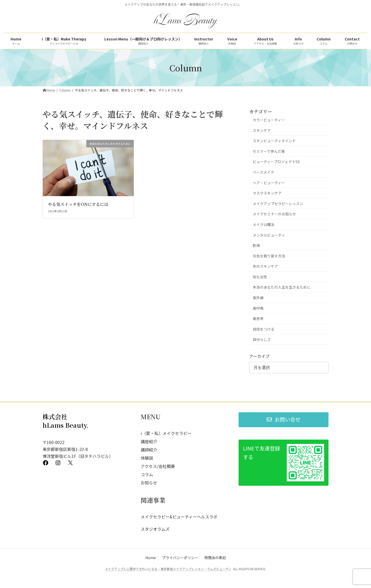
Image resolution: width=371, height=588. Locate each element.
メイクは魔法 (264, 224)
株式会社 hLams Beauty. (65, 421)
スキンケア (262, 130)
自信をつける (264, 329)
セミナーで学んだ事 (269, 151)
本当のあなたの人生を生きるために (282, 287)
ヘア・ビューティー (269, 183)
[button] (284, 420)
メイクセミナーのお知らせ (274, 214)
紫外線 (258, 298)
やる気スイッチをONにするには (78, 204)
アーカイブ (259, 356)
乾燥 (256, 245)
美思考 (258, 318)
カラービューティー (269, 120)
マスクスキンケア (267, 193)
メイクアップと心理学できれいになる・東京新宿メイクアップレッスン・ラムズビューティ (168, 569)
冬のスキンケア (265, 266)
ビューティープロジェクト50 (276, 162)
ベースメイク (263, 172)
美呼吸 (258, 308)
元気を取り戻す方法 (269, 256)
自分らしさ (262, 339)
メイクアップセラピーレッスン (278, 204)
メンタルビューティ (269, 235)
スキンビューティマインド (274, 141)
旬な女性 (260, 277)
